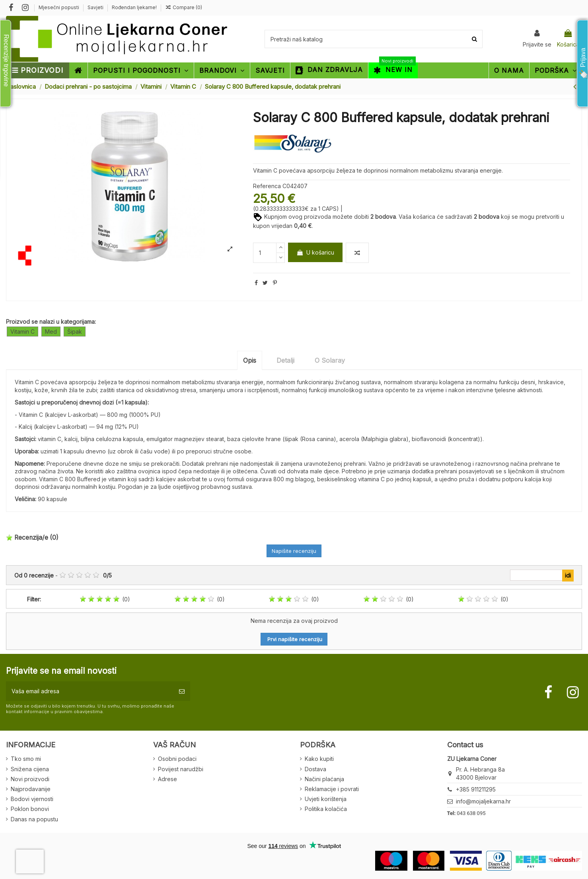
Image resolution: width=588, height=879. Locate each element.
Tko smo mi (26, 759)
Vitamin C (22, 332)
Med (51, 332)
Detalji (285, 360)
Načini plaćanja (324, 779)
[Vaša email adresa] (90, 691)
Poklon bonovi (30, 809)
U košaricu (315, 252)
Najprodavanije (31, 789)
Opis (250, 360)
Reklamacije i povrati (332, 789)
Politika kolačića (326, 809)
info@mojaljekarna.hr (483, 801)
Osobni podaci (177, 759)
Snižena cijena (30, 769)
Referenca (267, 186)
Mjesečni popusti (59, 7)
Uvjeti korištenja (326, 799)
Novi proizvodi (30, 779)
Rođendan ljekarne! (134, 7)
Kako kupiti (319, 759)
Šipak (75, 332)
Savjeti (96, 7)
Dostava (315, 769)
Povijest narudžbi (181, 769)
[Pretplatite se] (182, 691)
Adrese (167, 779)
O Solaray (330, 360)
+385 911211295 (476, 789)
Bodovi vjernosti (32, 799)
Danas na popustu (34, 819)
